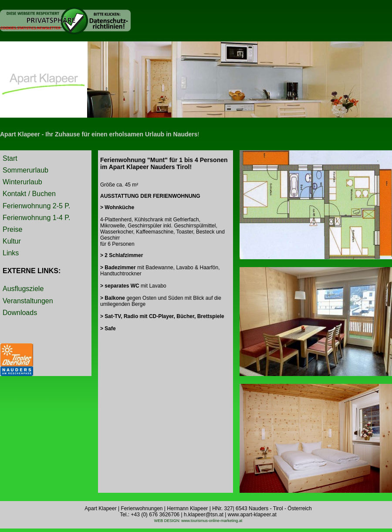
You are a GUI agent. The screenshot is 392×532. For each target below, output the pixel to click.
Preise (12, 229)
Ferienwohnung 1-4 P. (36, 218)
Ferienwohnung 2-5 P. (36, 206)
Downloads (20, 313)
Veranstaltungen (28, 301)
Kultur (12, 241)
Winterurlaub (22, 182)
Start (10, 158)
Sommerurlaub (25, 170)
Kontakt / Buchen (29, 194)
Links (11, 253)
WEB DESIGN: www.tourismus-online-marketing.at (198, 521)
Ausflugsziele (23, 289)
